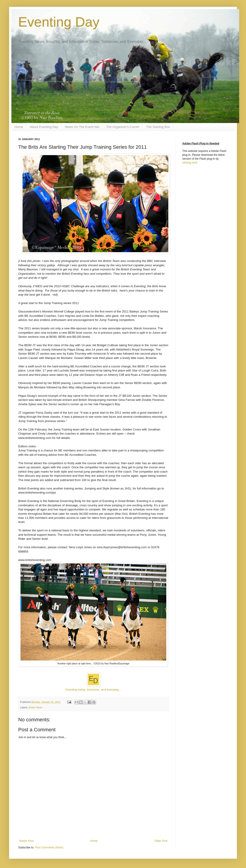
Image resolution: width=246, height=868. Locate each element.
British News (36, 707)
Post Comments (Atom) (49, 848)
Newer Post (26, 841)
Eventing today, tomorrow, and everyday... (93, 690)
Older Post (161, 841)
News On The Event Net (82, 127)
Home (19, 127)
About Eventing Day (44, 127)
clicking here (190, 163)
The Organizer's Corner (123, 127)
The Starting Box (158, 127)
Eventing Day (59, 22)
